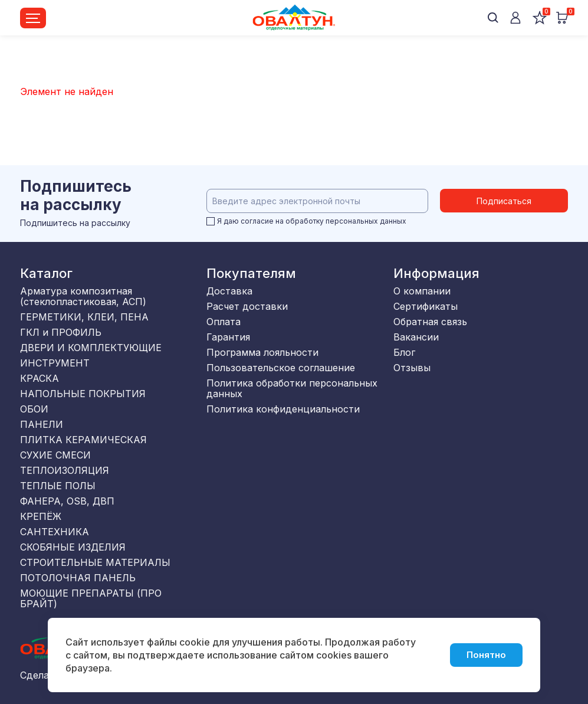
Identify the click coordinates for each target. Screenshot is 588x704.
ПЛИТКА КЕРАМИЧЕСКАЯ (83, 440)
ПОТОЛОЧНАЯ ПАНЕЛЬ (78, 578)
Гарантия (228, 337)
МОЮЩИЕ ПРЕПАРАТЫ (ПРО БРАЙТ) (91, 598)
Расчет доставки (247, 306)
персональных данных (366, 221)
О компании (422, 291)
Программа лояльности (262, 352)
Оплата (224, 322)
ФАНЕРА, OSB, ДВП (67, 501)
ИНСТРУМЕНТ (55, 363)
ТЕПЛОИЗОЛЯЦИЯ (65, 470)
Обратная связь (430, 322)
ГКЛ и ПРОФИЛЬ (61, 332)
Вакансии (416, 337)
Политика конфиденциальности (283, 409)
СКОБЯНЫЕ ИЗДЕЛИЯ (73, 547)
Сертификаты (426, 306)
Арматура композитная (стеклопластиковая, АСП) (83, 296)
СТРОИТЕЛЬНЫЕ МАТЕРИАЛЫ (95, 562)
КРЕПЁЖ (41, 516)
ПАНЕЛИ (42, 424)
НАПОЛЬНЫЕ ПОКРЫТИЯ (83, 394)
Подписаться (504, 201)
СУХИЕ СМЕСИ (55, 455)
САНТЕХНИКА (55, 532)
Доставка (229, 291)
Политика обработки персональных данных (292, 388)
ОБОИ (34, 409)
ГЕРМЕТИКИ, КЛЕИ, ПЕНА (84, 317)
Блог (404, 352)
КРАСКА (40, 378)
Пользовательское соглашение (281, 368)
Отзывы (412, 368)
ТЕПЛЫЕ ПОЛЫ (58, 486)
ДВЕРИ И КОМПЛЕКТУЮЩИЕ (91, 348)
